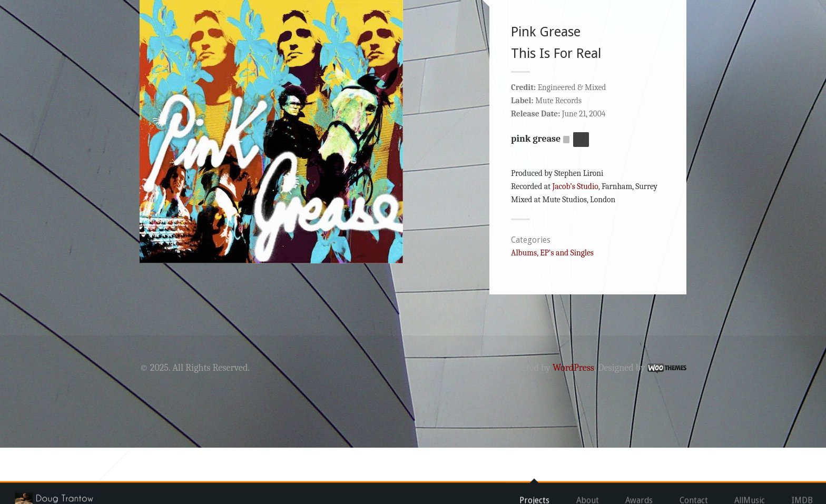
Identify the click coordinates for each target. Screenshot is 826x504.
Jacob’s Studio (575, 243)
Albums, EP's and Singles (552, 309)
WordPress (573, 424)
